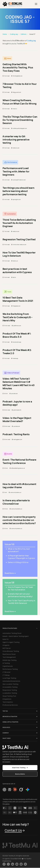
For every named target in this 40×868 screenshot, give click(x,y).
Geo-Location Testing (10, 684)
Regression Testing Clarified (19, 239)
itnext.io (15, 109)
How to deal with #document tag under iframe (19, 486)
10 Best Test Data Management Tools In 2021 (18, 299)
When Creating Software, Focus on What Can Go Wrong (20, 102)
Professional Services (10, 705)
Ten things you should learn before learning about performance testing (18, 191)
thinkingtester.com (18, 76)
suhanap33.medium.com (19, 180)
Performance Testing (10, 669)
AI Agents (6, 645)
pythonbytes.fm (17, 410)
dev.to (14, 277)
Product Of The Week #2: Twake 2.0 (17, 352)
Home (5, 34)
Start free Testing (20, 768)
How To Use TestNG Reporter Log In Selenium (19, 254)
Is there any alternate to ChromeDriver (16, 502)
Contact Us (15, 830)
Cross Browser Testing (11, 651)
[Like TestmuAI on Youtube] (17, 864)
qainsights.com (17, 199)
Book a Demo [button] (20, 774)
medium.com (16, 148)
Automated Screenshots (11, 681)
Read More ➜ (10, 573)
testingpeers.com (18, 439)
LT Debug (6, 675)
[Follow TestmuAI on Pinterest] (25, 864)
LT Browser (7, 672)
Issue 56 (10, 544)
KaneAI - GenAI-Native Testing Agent (16, 636)
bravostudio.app (17, 342)
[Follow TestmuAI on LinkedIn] (13, 864)
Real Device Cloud (9, 654)
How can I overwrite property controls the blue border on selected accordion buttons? (19, 520)
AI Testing (6, 663)
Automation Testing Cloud (12, 633)
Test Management (9, 657)
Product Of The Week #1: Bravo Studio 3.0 (17, 335)
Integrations (7, 699)
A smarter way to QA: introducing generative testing (16, 140)
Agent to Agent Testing (11, 642)
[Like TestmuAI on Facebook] (4, 864)
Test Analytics (8, 702)
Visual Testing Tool (9, 696)
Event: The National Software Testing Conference (19, 461)
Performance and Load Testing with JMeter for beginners (16, 171)
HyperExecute (8, 666)
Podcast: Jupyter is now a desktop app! (17, 403)
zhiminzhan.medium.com (20, 245)
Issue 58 (9, 583)
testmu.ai (15, 261)
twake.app (15, 358)
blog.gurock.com (17, 92)
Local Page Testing (9, 678)
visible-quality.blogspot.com (20, 128)
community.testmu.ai (16, 492)
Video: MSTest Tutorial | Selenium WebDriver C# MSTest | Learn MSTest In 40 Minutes (19, 384)
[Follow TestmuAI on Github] (21, 864)
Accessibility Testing (10, 687)
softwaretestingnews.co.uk (18, 468)
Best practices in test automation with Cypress (17, 271)
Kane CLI (6, 639)
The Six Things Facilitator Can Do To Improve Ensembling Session (20, 120)
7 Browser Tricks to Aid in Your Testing (20, 86)
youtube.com (14, 394)
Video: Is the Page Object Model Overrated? (17, 420)
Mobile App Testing (9, 660)
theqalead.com (17, 306)
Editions (24, 34)
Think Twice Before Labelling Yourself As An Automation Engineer (19, 223)
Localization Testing (10, 693)
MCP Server (7, 648)
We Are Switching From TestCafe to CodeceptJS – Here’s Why (17, 317)
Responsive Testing (10, 690)
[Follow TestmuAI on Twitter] (8, 864)
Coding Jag (14, 34)
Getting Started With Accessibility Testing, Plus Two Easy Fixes (18, 68)
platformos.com (17, 326)
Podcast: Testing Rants (16, 434)
